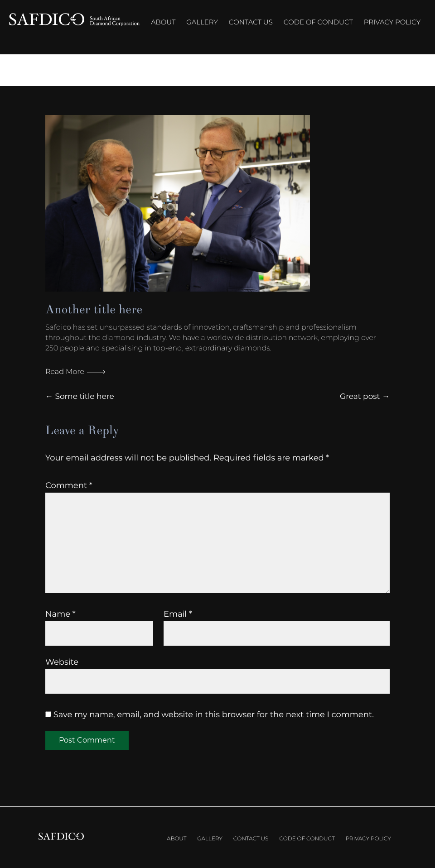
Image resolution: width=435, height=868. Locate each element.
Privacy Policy (392, 22)
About (163, 22)
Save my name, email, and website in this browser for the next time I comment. (214, 715)
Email (178, 614)
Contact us (251, 22)
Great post (360, 397)
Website (62, 662)
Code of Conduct (318, 22)
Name (60, 614)
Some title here (84, 397)
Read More (75, 372)
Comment (69, 485)
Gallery (202, 22)
